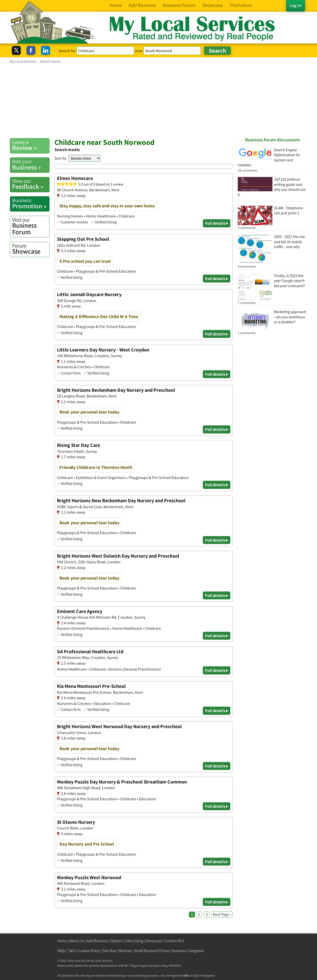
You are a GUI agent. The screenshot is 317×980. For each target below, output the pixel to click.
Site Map (109, 951)
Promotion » (31, 203)
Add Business (97, 941)
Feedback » (31, 184)
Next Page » (222, 914)
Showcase (31, 249)
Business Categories (188, 951)
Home (62, 941)
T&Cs (72, 951)
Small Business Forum (152, 951)
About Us (77, 941)
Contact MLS (174, 941)
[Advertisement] (158, 101)
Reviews (125, 951)
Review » (31, 145)
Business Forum (31, 226)
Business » (31, 165)
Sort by (61, 158)
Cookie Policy (89, 951)
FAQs (61, 951)
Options (117, 941)
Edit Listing (134, 941)
